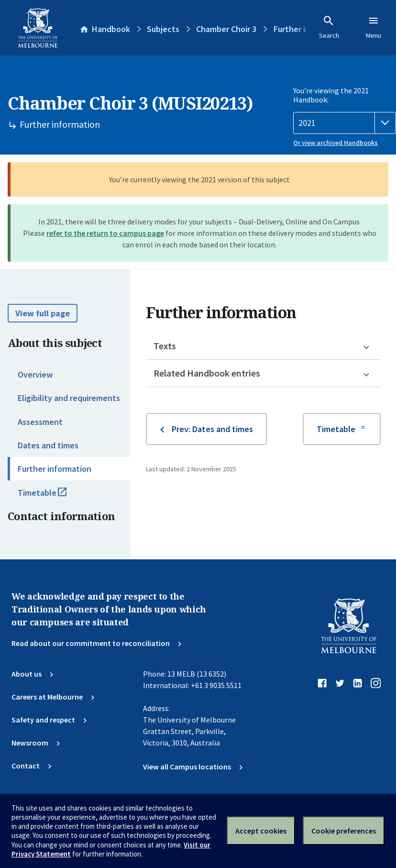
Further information (55, 469)
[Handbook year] (345, 123)
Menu (374, 27)
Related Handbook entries (207, 373)
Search (329, 27)
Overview (35, 374)
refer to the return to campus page (105, 233)
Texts (165, 346)
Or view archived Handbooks (335, 143)
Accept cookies (261, 831)
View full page (43, 313)
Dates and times (48, 445)
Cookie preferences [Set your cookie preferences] (344, 831)
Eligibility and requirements (69, 398)
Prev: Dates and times (212, 429)
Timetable (53, 497)
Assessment (40, 422)
